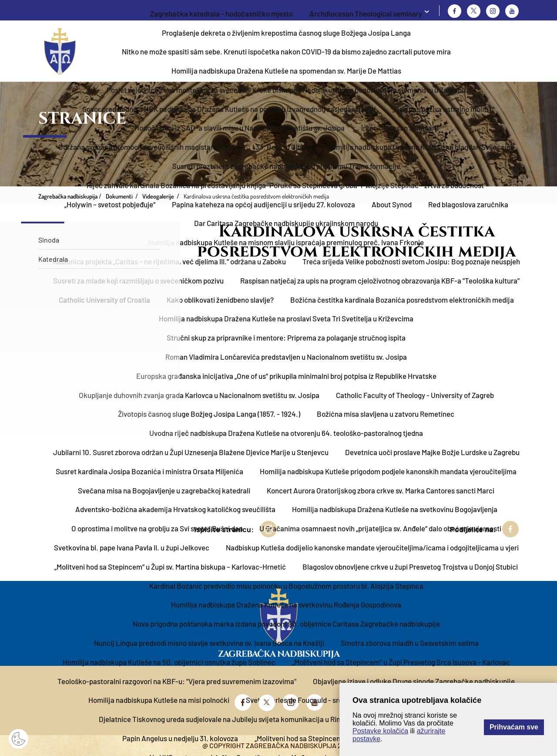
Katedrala (53, 259)
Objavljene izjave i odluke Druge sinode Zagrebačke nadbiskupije (414, 681)
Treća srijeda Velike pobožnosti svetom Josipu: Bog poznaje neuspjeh (411, 261)
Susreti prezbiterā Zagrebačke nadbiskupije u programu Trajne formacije (286, 166)
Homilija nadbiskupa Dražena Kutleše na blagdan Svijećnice (421, 147)
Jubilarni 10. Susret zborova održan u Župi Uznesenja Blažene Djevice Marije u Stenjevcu (191, 452)
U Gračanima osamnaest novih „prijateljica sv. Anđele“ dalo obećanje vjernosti (380, 528)
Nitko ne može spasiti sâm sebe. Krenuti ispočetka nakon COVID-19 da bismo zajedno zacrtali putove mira (286, 51)
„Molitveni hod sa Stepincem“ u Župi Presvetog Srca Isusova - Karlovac (401, 662)
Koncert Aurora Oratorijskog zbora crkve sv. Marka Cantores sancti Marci (381, 490)
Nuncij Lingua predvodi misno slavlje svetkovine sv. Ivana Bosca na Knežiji (209, 643)
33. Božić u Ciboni (283, 147)
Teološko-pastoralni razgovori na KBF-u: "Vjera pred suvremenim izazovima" (177, 681)
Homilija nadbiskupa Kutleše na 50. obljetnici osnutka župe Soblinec (169, 662)
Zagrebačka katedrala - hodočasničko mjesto (221, 13)
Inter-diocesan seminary (400, 128)
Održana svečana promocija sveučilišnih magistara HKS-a (149, 147)
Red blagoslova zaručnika (468, 204)
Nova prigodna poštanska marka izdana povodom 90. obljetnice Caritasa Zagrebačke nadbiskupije (286, 624)
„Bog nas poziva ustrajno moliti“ (441, 109)
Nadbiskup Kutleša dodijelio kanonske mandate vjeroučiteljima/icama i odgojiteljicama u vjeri (372, 547)
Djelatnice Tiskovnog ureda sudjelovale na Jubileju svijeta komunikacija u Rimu (223, 719)
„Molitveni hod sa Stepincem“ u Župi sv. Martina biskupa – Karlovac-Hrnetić (170, 567)
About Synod (392, 204)
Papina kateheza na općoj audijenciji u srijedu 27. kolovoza (263, 204)
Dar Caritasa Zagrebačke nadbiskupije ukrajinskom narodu (286, 223)
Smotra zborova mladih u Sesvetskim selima (410, 643)
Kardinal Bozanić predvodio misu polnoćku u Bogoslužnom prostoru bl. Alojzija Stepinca (286, 586)
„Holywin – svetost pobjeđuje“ (110, 204)
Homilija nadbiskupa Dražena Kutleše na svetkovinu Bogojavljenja (395, 509)
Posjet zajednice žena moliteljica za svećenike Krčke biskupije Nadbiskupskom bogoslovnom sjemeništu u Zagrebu (286, 90)
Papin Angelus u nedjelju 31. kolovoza (180, 738)
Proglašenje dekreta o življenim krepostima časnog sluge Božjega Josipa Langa (286, 33)
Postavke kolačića (380, 731)
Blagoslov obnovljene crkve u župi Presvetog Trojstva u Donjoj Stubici (410, 567)
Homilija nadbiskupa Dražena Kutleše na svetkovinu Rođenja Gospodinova (286, 604)
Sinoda (49, 240)
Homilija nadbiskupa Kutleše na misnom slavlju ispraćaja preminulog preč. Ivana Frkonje (286, 242)
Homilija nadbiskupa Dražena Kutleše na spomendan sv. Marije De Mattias (286, 71)
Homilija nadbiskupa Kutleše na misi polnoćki (159, 700)
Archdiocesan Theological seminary (366, 13)
